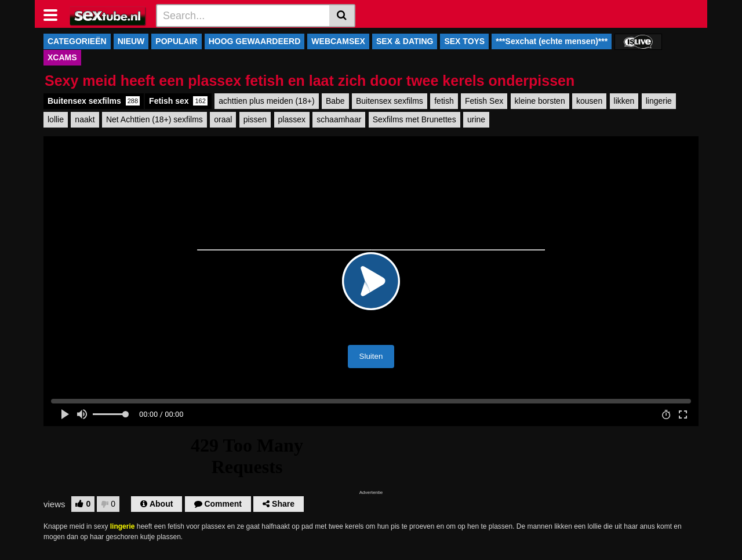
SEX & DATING (405, 41)
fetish (444, 101)
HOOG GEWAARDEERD (255, 41)
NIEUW (131, 41)
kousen (589, 101)
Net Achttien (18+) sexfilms (154, 119)
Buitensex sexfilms (94, 101)
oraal (223, 119)
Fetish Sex (484, 101)
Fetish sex (178, 101)
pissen (255, 119)
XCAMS (62, 57)
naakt (85, 119)
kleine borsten (540, 101)
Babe (335, 101)
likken (624, 101)
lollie (56, 119)
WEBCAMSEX (338, 41)
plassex (292, 119)
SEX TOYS (464, 41)
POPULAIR (176, 41)
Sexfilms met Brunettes (414, 119)
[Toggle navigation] (55, 14)
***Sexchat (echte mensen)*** (552, 41)
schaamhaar (339, 119)
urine (476, 119)
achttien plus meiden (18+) (266, 101)
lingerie (659, 101)
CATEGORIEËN (77, 41)
